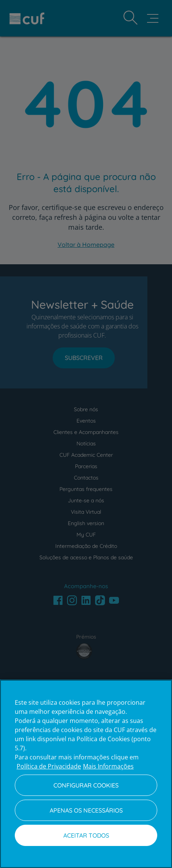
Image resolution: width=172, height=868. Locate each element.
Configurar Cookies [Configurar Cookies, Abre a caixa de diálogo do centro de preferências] (86, 785)
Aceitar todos (86, 835)
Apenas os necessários (86, 810)
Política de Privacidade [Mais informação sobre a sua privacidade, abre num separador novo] (49, 766)
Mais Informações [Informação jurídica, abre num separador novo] (108, 766)
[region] (86, 774)
